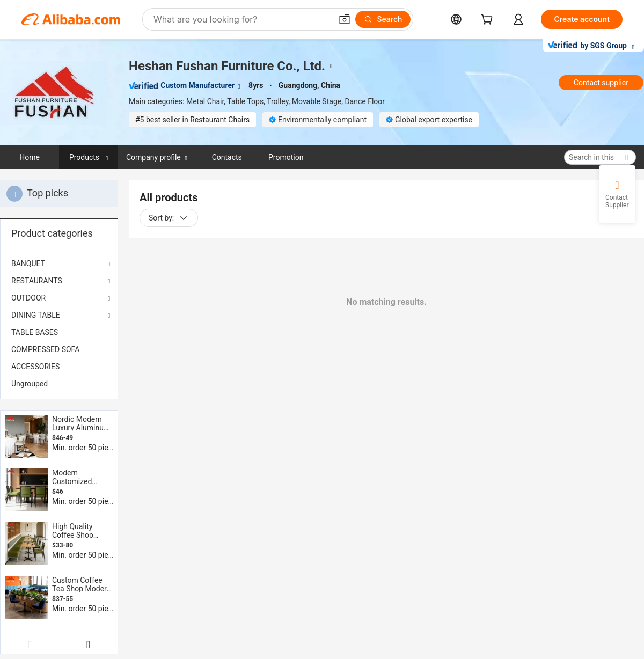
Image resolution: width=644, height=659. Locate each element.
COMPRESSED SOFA (45, 349)
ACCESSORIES (35, 367)
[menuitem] (59, 332)
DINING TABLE (36, 315)
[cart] (489, 21)
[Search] (383, 19)
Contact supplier (601, 83)
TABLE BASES (35, 332)
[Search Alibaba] (241, 19)
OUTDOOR (28, 298)
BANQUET (28, 263)
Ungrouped (30, 384)
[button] (345, 19)
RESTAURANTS (37, 281)
